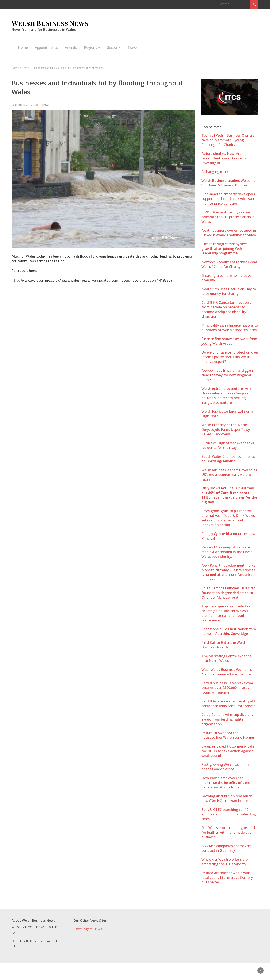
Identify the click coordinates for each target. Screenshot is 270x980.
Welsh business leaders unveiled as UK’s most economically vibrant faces (229, 475)
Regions (92, 47)
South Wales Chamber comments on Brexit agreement (228, 459)
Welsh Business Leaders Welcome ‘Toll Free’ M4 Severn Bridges (228, 183)
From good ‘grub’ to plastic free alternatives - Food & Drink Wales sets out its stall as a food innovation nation (228, 518)
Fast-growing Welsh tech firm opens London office (225, 767)
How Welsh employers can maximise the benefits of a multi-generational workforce (228, 783)
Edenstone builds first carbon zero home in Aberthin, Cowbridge (229, 631)
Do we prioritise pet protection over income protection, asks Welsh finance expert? (230, 357)
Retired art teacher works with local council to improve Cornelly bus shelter (227, 877)
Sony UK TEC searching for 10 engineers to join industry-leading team (229, 814)
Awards (71, 47)
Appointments (46, 47)
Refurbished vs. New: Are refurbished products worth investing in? (224, 158)
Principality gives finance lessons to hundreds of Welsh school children (230, 328)
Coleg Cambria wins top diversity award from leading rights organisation (227, 719)
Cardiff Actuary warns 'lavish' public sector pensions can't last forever (229, 703)
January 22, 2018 (26, 105)
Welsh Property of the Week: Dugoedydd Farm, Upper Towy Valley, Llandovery (226, 429)
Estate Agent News (88, 929)
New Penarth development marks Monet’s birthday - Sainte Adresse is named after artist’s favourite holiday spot (228, 572)
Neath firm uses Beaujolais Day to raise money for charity (229, 291)
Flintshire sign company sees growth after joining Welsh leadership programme (224, 248)
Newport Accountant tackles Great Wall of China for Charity (229, 264)
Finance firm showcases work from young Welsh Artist (229, 341)
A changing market (217, 172)
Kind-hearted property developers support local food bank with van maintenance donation (228, 199)
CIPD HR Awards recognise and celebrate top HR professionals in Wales (228, 217)
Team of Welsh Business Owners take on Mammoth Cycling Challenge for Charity (228, 140)
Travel (133, 47)
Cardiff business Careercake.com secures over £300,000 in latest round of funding (227, 688)
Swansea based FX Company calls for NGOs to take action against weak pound (228, 751)
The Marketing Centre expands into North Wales (226, 658)
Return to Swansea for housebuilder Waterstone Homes (228, 735)
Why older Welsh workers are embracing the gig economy (225, 862)
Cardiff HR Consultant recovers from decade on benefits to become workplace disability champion (226, 309)
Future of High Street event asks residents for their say (228, 445)
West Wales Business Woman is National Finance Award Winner (227, 672)
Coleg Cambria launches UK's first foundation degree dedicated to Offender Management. (228, 593)
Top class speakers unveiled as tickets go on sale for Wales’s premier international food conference (226, 613)
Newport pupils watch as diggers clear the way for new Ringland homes (228, 375)
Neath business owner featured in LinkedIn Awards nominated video (229, 233)
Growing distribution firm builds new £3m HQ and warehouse (227, 798)
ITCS (15, 941)
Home (23, 47)
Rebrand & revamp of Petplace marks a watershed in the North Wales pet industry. (227, 552)
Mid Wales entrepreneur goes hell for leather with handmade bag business (228, 832)
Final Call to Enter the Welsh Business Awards (224, 645)
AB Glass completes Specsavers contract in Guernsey (226, 848)
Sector (114, 47)
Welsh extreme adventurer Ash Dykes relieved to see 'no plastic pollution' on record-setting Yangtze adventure (227, 396)
